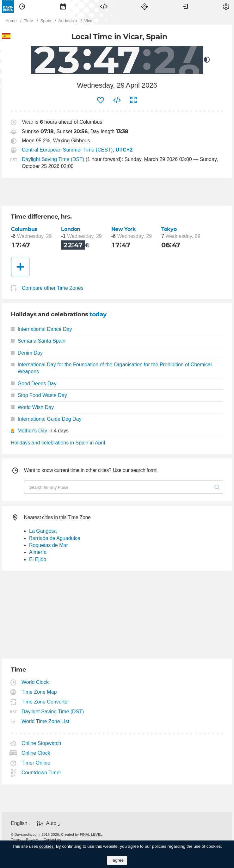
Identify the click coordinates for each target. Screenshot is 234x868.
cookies (46, 846)
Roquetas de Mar (49, 545)
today (98, 314)
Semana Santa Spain (38, 341)
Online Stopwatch (41, 743)
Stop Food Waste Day (39, 395)
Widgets (104, 6)
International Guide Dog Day (46, 419)
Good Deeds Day (34, 384)
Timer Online (36, 763)
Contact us (52, 840)
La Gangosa (43, 531)
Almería (38, 552)
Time (22, 6)
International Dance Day (41, 329)
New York (124, 229)
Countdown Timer (41, 773)
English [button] (19, 823)
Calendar (63, 6)
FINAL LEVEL (91, 834)
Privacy (32, 840)
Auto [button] (51, 823)
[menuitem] (22, 6)
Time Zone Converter (46, 702)
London (71, 229)
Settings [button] (226, 6)
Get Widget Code (117, 100)
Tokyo (169, 229)
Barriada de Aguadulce (55, 538)
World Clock (35, 682)
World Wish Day (32, 407)
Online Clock (36, 753)
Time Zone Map (39, 692)
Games (145, 6)
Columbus (24, 229)
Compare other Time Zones (53, 288)
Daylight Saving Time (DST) (53, 159)
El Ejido (38, 559)
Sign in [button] (185, 6)
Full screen (133, 100)
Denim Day (27, 353)
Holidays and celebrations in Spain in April (58, 443)
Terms (16, 840)
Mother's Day (32, 431)
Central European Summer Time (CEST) (67, 150)
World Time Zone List (46, 721)
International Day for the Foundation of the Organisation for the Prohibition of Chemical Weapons (111, 368)
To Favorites (101, 100)
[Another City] (20, 267)
